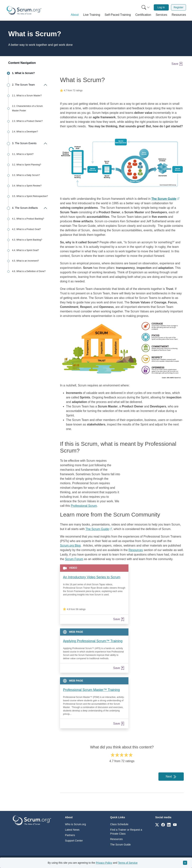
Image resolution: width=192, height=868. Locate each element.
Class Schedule (119, 824)
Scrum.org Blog (70, 546)
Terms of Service (128, 863)
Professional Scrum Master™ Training (91, 690)
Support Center (74, 841)
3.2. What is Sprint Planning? (27, 165)
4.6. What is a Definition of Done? (29, 271)
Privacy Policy (104, 863)
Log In (161, 7)
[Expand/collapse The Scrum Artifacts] (45, 208)
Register (178, 7)
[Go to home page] (32, 820)
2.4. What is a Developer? (25, 132)
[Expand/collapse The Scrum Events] (45, 143)
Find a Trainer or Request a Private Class (126, 832)
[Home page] (24, 10)
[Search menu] (146, 7)
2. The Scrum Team (23, 85)
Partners (70, 835)
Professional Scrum (84, 506)
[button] (75, 15)
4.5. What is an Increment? (25, 261)
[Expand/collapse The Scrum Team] (45, 85)
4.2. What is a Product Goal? (26, 229)
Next (171, 777)
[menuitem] (145, 7)
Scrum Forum (74, 559)
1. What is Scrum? (23, 73)
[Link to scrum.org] (157, 825)
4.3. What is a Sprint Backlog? (27, 240)
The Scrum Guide (97, 529)
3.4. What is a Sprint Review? (27, 186)
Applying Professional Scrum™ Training (93, 641)
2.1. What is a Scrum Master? (27, 96)
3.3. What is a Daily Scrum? (26, 175)
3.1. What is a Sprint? (23, 154)
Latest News (72, 830)
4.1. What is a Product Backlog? (28, 219)
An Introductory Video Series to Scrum (92, 577)
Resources (136, 550)
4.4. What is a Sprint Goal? (25, 250)
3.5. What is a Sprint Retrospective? (30, 196)
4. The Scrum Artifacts (25, 208)
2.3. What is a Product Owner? (27, 121)
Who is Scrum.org (75, 824)
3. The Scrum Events (24, 143)
